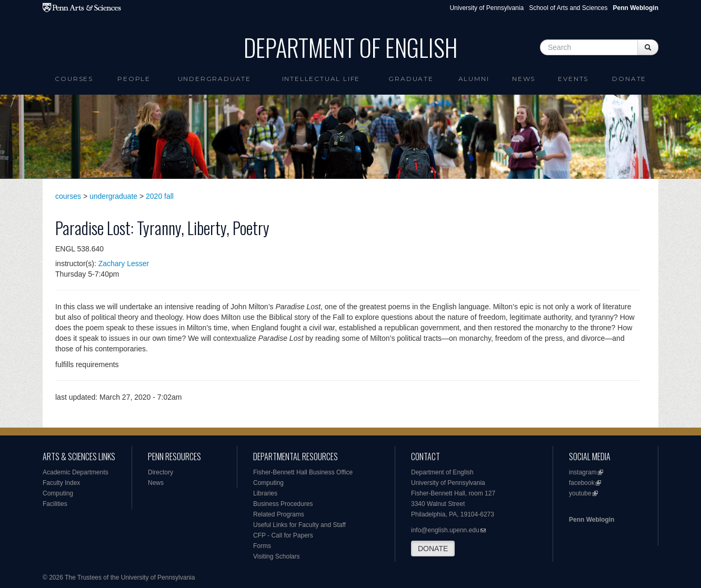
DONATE (433, 549)
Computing (58, 493)
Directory (161, 472)
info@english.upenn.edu (445, 530)
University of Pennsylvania (487, 8)
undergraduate (113, 196)
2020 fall (160, 196)
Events (573, 79)
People (134, 79)
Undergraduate (214, 79)
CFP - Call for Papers (283, 535)
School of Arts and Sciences (568, 8)
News (524, 79)
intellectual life (321, 79)
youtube (580, 493)
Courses (74, 79)
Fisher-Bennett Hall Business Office (303, 472)
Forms (262, 546)
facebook (582, 483)
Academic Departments (76, 472)
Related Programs (279, 514)
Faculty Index (61, 483)
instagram (583, 472)
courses (68, 196)
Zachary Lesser (124, 263)
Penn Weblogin (592, 520)
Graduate (411, 79)
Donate (629, 79)
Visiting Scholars (277, 556)
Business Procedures (283, 504)
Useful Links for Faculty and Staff (299, 525)
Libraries (265, 493)
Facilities (55, 504)
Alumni (474, 79)
